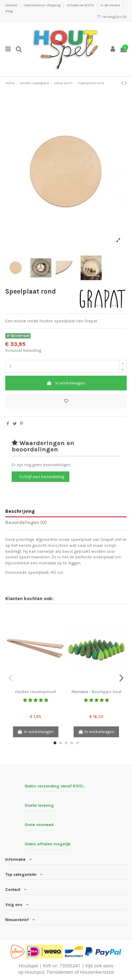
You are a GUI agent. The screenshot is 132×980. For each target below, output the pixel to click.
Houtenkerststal (97, 972)
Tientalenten (60, 972)
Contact (12, 5)
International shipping (42, 5)
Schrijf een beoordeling (42, 477)
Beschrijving (20, 511)
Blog (9, 11)
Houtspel (28, 966)
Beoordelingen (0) (26, 522)
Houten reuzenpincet (36, 692)
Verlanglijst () (112, 17)
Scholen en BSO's (81, 5)
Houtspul (34, 972)
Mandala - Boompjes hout (96, 692)
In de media (111, 5)
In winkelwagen (66, 383)
